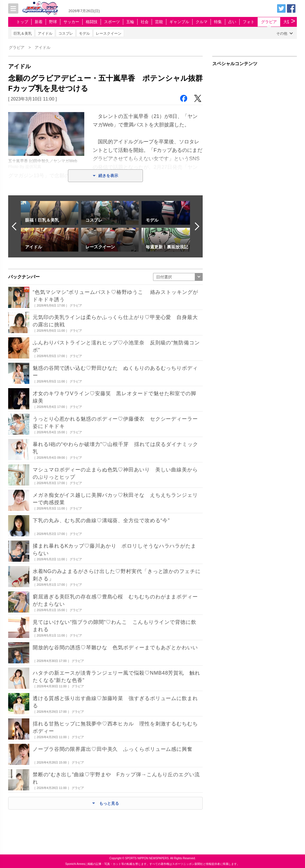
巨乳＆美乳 (23, 33)
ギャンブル (179, 22)
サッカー (71, 22)
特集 (218, 22)
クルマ (202, 22)
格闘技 (92, 22)
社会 (145, 22)
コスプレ (66, 33)
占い (232, 22)
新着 (39, 22)
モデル (84, 33)
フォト (249, 22)
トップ (22, 22)
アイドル (45, 33)
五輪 (130, 22)
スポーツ (112, 22)
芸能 (159, 22)
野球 (53, 22)
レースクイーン (109, 33)
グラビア (269, 22)
